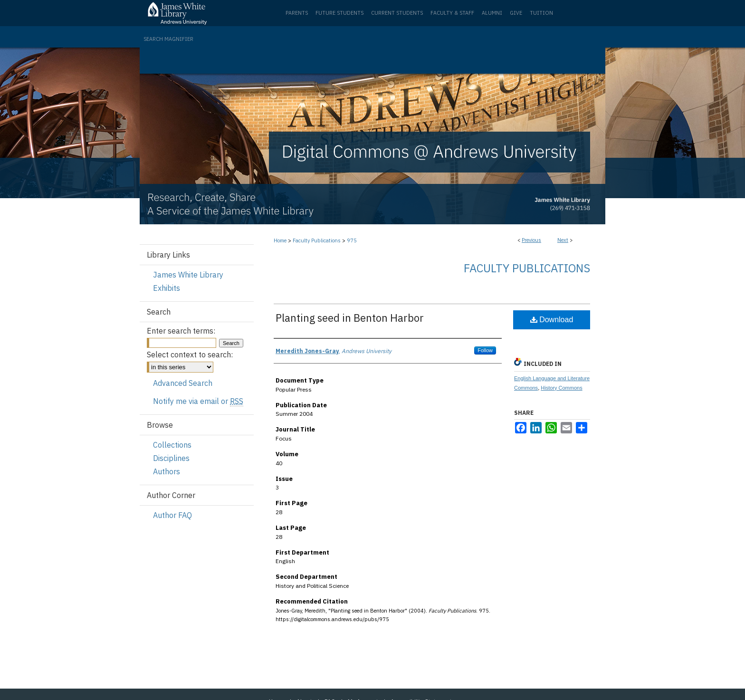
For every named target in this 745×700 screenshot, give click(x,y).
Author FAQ (172, 515)
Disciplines (171, 458)
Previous (531, 240)
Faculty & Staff (452, 13)
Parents (297, 13)
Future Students (339, 13)
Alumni (492, 13)
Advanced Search (183, 383)
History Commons (561, 388)
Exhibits (167, 288)
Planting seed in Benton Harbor (350, 318)
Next (563, 240)
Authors (167, 471)
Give (516, 13)
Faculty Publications (317, 240)
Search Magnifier (168, 39)
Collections (172, 445)
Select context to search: (190, 355)
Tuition (541, 13)
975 (352, 240)
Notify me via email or (198, 401)
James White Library (188, 275)
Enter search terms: (181, 331)
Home (280, 240)
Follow (485, 350)
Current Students (397, 13)
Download (552, 320)
